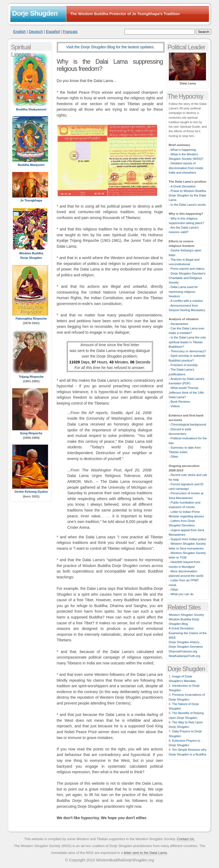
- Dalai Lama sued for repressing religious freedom (183, 292)
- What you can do (181, 594)
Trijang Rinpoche (31, 377)
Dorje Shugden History (184, 642)
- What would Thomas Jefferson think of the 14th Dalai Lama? (186, 392)
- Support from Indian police (188, 539)
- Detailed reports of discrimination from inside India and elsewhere (186, 168)
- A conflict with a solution (186, 301)
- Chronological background (188, 424)
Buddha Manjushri (31, 165)
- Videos (174, 406)
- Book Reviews (179, 402)
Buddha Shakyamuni (31, 109)
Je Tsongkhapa (31, 200)
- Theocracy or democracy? (187, 351)
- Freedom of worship (183, 365)
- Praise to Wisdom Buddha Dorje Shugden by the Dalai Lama (188, 195)
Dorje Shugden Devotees (186, 647)
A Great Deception (181, 628)
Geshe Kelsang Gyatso (31, 492)
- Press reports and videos (187, 269)
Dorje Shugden (35, 13)
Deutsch (36, 32)
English (20, 32)
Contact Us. (186, 839)
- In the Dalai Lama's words (187, 205)
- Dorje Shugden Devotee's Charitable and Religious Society (187, 278)
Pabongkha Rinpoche (31, 319)
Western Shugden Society (186, 615)
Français (70, 32)
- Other (174, 457)
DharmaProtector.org (183, 651)
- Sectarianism (179, 324)
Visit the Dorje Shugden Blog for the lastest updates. (110, 47)
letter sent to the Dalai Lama (145, 853)
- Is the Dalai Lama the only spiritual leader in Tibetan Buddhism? (187, 342)
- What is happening (182, 150)
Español (53, 32)
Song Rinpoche (31, 433)
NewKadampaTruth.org (185, 656)
